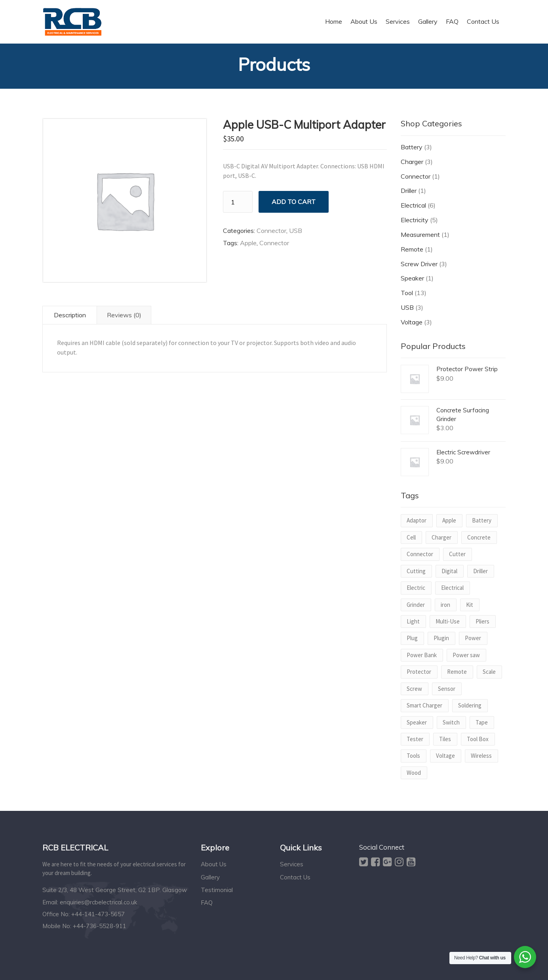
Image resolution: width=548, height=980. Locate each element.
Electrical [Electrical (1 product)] (452, 588)
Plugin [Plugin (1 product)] (441, 638)
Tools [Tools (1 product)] (413, 756)
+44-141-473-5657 (98, 914)
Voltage (412, 322)
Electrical (413, 205)
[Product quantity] (238, 202)
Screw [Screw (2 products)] (414, 689)
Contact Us (295, 877)
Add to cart (294, 202)
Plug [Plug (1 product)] (412, 638)
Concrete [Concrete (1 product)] (479, 537)
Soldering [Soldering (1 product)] (470, 705)
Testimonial (217, 890)
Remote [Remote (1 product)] (457, 672)
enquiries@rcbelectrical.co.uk (98, 902)
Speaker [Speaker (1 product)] (417, 722)
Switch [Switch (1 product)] (451, 722)
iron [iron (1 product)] (445, 605)
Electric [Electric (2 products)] (416, 588)
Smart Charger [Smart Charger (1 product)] (424, 705)
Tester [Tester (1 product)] (415, 739)
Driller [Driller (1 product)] (480, 571)
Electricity (415, 220)
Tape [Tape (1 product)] (482, 722)
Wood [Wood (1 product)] (414, 773)
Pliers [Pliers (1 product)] (482, 621)
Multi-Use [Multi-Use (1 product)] (448, 621)
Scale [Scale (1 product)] (489, 672)
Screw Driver (419, 264)
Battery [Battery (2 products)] (482, 520)
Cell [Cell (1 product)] (411, 537)
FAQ (207, 903)
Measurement (420, 235)
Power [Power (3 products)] (473, 638)
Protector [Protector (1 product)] (419, 672)
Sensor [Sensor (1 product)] (447, 689)
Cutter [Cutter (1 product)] (457, 554)
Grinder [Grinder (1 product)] (416, 605)
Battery (412, 147)
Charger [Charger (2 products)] (441, 537)
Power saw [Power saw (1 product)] (466, 655)
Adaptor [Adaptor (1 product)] (417, 520)
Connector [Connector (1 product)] (420, 554)
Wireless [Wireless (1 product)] (481, 756)
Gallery (210, 877)
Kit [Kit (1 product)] (470, 605)
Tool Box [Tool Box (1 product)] (478, 739)
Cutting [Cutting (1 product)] (416, 571)
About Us (214, 864)
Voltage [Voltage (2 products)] (445, 756)
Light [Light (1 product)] (413, 621)
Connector (271, 231)
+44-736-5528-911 (100, 926)
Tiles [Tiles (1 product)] (445, 739)
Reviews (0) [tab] (124, 315)
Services (292, 864)
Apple (248, 243)
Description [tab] (70, 315)
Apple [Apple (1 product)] (449, 520)
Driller (409, 191)
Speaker (412, 278)
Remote (412, 249)
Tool (407, 293)
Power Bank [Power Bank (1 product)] (422, 655)
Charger (412, 162)
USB (296, 231)
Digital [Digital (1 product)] (449, 571)
